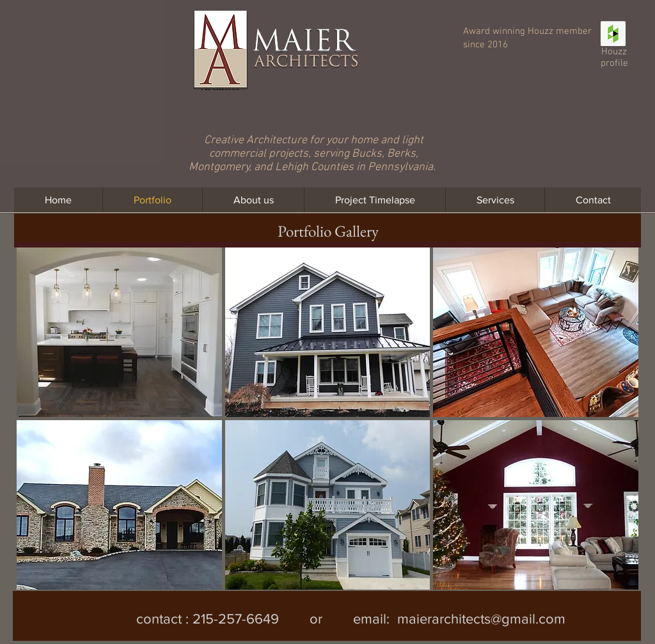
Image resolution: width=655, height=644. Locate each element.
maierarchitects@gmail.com (481, 619)
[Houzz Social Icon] (613, 34)
